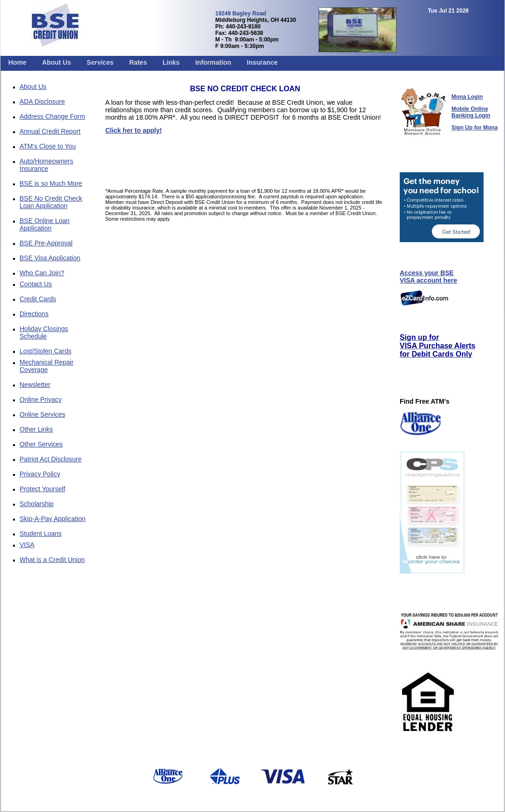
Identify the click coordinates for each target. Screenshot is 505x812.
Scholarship (37, 504)
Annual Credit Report (50, 131)
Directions (34, 314)
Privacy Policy (40, 474)
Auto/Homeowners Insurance (46, 165)
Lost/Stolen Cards (45, 351)
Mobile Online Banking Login (471, 112)
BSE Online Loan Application (44, 224)
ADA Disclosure (42, 101)
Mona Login (467, 97)
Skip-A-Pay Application (53, 519)
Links (171, 62)
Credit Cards (38, 299)
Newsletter (35, 385)
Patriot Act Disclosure (51, 459)
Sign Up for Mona (474, 128)
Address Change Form (52, 116)
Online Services (42, 414)
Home (17, 62)
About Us (56, 62)
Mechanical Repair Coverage (47, 366)
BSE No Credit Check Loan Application (51, 202)
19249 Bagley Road (241, 14)
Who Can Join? (42, 273)
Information (213, 62)
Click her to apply (133, 130)
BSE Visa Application (50, 258)
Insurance (262, 62)
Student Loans (41, 534)
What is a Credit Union (52, 560)
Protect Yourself (42, 489)
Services (100, 62)
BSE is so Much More (51, 183)
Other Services (41, 444)
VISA (27, 545)
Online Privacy (41, 399)
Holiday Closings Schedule (44, 332)
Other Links (36, 429)
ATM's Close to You (48, 146)
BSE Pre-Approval (46, 243)
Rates (138, 62)
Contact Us (36, 284)
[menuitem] (17, 62)
